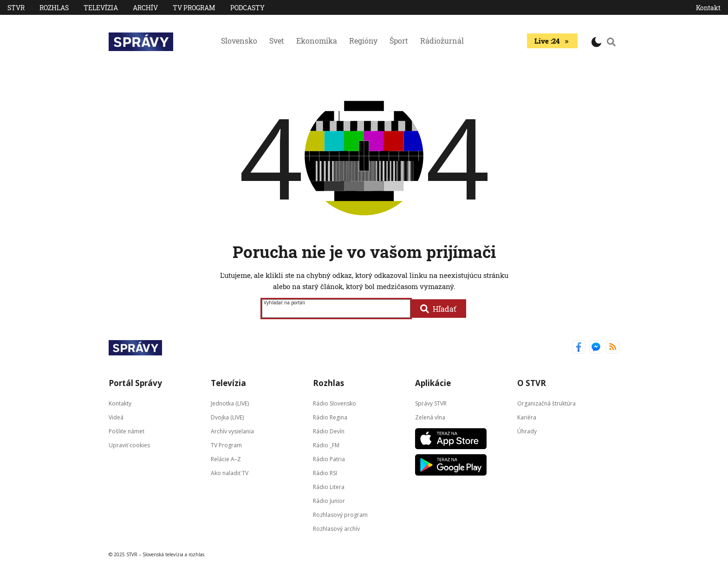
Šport (399, 41)
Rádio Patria (329, 459)
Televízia (101, 8)
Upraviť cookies (129, 445)
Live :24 (552, 41)
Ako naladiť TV (230, 473)
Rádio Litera (329, 487)
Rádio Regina (330, 417)
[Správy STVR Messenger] (596, 348)
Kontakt (708, 8)
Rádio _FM (326, 445)
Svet (277, 41)
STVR (16, 8)
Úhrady (527, 431)
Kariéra (527, 417)
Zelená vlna (430, 417)
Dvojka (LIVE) (227, 417)
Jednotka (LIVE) (230, 403)
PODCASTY (247, 8)
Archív (145, 8)
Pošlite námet (127, 431)
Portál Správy (135, 383)
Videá (116, 417)
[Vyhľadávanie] (611, 42)
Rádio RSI (325, 473)
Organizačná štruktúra (546, 403)
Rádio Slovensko (335, 403)
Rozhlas (54, 8)
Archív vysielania (232, 431)
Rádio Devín (329, 431)
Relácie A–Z (226, 459)
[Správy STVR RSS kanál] (613, 348)
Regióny (363, 41)
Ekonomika (317, 41)
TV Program (194, 8)
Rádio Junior (329, 501)
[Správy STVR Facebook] (579, 348)
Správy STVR (431, 403)
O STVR (532, 383)
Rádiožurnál (442, 41)
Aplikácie (433, 383)
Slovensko (239, 41)
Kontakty (120, 403)
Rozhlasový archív (336, 529)
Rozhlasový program (340, 515)
